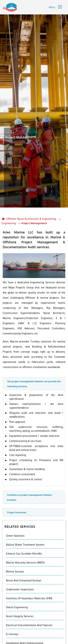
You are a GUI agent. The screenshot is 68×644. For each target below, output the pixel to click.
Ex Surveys (12, 634)
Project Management (34, 223)
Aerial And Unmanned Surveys (24, 580)
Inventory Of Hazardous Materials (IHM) (29, 598)
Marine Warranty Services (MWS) (25, 562)
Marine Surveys (15, 571)
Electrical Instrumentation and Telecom (29, 625)
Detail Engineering (17, 607)
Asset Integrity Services (20, 616)
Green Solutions (15, 536)
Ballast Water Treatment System (25, 545)
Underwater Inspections (20, 589)
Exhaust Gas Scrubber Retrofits (24, 554)
